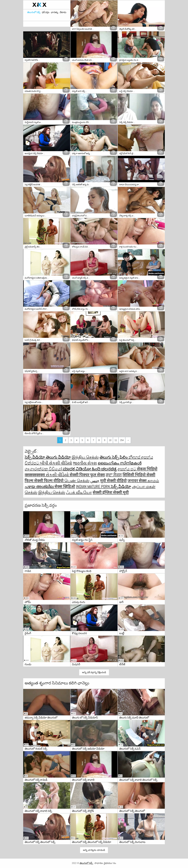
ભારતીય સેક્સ (85, 463)
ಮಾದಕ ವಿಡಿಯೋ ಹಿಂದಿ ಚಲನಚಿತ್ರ (90, 469)
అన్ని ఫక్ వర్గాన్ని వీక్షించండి (94, 672)
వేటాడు (63, 12)
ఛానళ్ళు (54, 12)
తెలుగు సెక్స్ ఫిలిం (114, 457)
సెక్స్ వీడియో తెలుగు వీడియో (48, 457)
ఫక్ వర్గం (46, 12)
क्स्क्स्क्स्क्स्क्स (35, 475)
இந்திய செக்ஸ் (85, 457)
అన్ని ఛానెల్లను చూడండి (94, 850)
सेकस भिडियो (147, 469)
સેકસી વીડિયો (58, 475)
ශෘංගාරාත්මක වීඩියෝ (44, 469)
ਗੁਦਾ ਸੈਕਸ (114, 475)
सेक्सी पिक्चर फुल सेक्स (87, 475)
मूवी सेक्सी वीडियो (113, 481)
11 (116, 440)
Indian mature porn (93, 487)
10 (110, 440)
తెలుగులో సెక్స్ (34, 12)
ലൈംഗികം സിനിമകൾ (120, 463)
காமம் (153, 481)
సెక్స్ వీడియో (121, 487)
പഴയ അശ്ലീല (40, 487)
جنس (95, 481)
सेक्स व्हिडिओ (65, 487)
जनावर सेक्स (137, 481)
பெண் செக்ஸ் (77, 481)
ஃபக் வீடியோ (79, 492)
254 (122, 440)
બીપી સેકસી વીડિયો (56, 463)
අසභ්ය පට (127, 469)
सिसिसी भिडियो (135, 475)
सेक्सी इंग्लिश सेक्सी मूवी (111, 492)
